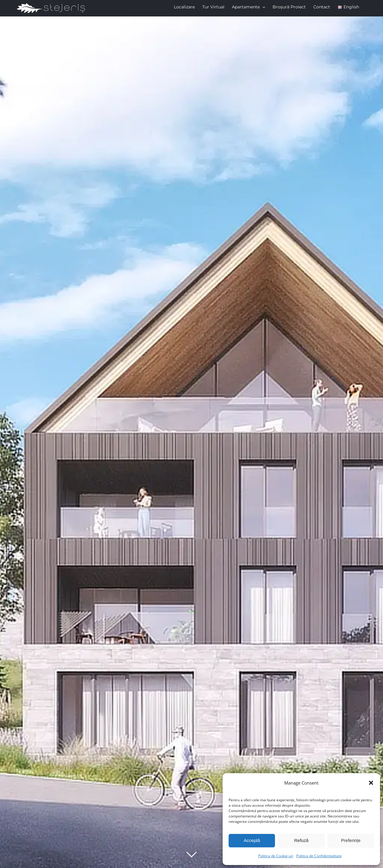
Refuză (301, 840)
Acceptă (252, 840)
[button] (371, 783)
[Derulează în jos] (191, 854)
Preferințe (351, 840)
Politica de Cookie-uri (276, 856)
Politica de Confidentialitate (319, 856)
